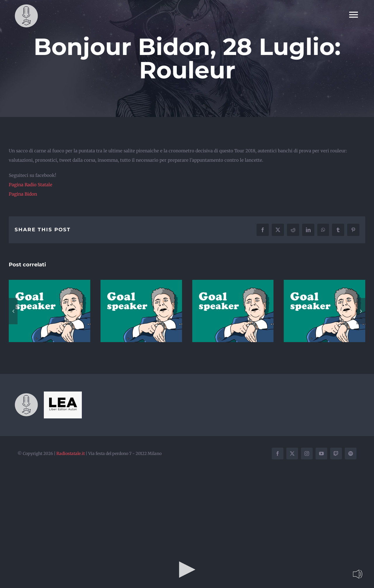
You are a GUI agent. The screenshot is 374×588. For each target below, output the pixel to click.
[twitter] (292, 453)
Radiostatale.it (71, 453)
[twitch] (336, 453)
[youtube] (321, 453)
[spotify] (351, 453)
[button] (13, 311)
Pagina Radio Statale (31, 185)
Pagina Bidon (23, 194)
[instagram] (307, 453)
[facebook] (278, 453)
